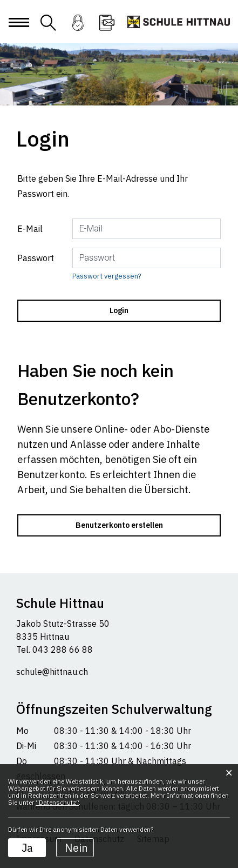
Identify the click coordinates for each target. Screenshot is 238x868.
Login (78, 29)
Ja (27, 848)
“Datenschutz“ (57, 802)
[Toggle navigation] (18, 31)
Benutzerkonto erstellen (119, 525)
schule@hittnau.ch (52, 672)
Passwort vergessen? (107, 276)
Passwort (36, 258)
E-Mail (30, 229)
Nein (76, 848)
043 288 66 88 (62, 650)
